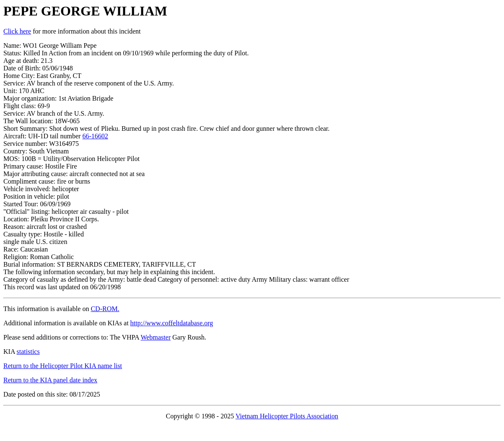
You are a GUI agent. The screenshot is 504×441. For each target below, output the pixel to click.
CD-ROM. (105, 309)
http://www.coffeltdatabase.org (172, 323)
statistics (28, 352)
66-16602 (95, 136)
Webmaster (156, 337)
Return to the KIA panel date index (50, 380)
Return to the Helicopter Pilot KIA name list (63, 366)
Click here (17, 31)
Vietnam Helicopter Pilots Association (287, 416)
